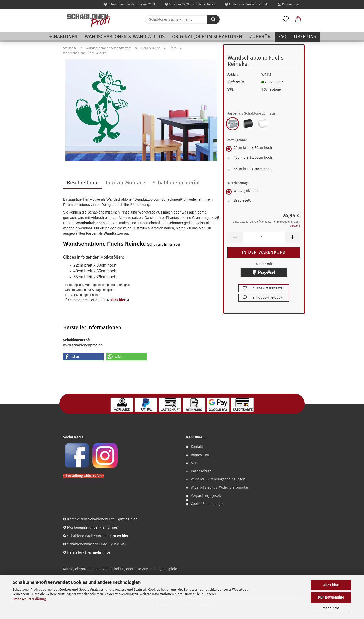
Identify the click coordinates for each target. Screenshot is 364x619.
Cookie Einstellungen (208, 504)
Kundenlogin (289, 4)
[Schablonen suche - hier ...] (213, 19)
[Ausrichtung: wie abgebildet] (264, 192)
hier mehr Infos (98, 552)
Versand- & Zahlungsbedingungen (218, 479)
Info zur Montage (126, 183)
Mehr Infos (331, 608)
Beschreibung (83, 183)
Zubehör (260, 37)
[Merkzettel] (286, 19)
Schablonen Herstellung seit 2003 (130, 4)
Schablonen (63, 37)
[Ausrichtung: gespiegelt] (264, 201)
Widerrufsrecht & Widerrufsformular (220, 488)
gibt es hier (119, 536)
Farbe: (257, 114)
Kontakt (197, 447)
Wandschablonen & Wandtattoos (125, 37)
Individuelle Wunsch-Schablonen (190, 4)
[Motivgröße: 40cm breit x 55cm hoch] (264, 158)
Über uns (305, 37)
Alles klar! (331, 585)
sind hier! (110, 527)
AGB (194, 463)
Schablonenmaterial (176, 183)
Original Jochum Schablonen (207, 37)
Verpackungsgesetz (206, 496)
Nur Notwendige (331, 597)
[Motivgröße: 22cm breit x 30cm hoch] (264, 149)
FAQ (282, 37)
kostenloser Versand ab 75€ (246, 4)
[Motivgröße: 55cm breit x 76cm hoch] (264, 170)
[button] (298, 19)
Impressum (200, 455)
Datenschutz (201, 471)
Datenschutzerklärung (29, 599)
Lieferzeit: (236, 82)
